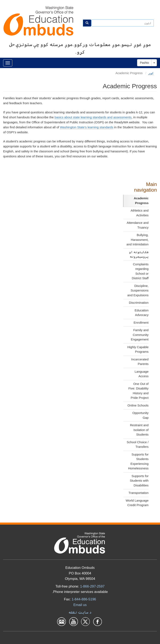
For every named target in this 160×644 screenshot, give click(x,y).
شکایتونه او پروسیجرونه (139, 254)
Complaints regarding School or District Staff (140, 271)
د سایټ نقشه (80, 612)
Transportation (139, 493)
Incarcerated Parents (140, 362)
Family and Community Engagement (140, 335)
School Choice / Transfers (138, 444)
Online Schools (138, 405)
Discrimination (139, 303)
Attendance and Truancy (138, 225)
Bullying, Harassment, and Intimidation (137, 240)
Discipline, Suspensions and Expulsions (138, 290)
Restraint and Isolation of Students (139, 430)
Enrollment (141, 323)
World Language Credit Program (137, 503)
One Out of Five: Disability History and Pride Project (138, 391)
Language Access (142, 374)
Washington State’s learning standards (87, 127)
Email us (80, 605)
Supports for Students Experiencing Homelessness (138, 461)
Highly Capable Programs (138, 349)
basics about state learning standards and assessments (93, 117)
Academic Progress (141, 201)
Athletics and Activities (140, 213)
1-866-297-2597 (92, 586)
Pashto (144, 63)
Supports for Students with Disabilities (139, 481)
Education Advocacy (142, 313)
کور (151, 73)
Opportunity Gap (140, 415)
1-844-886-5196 (84, 599)
